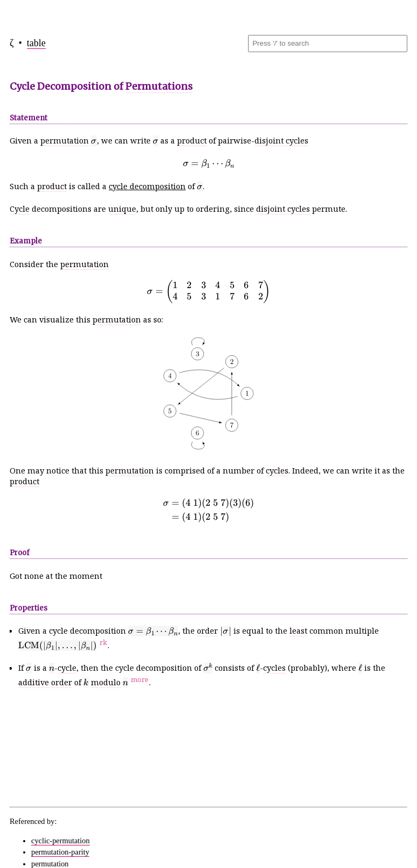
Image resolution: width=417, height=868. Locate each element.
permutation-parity (60, 852)
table (36, 43)
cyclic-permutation (61, 841)
